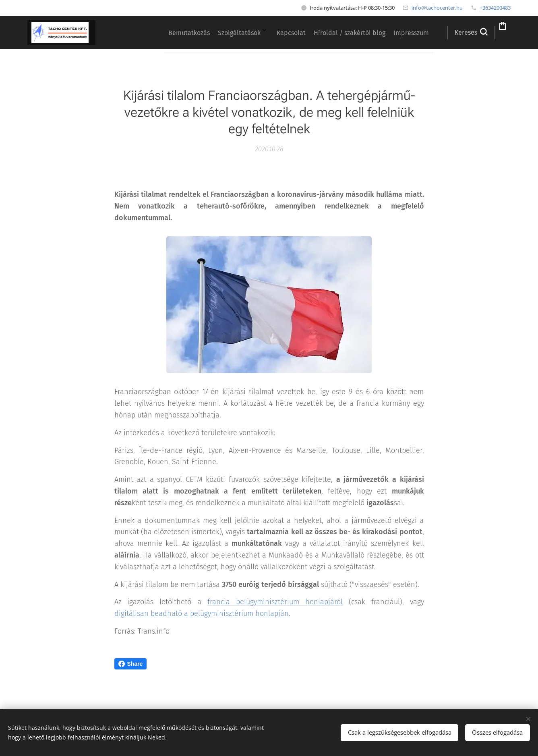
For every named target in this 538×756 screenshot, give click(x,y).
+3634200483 (495, 8)
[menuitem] (337, 33)
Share (131, 664)
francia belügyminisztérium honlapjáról (275, 602)
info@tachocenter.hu (437, 8)
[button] (446, 33)
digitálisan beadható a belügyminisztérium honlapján (202, 614)
